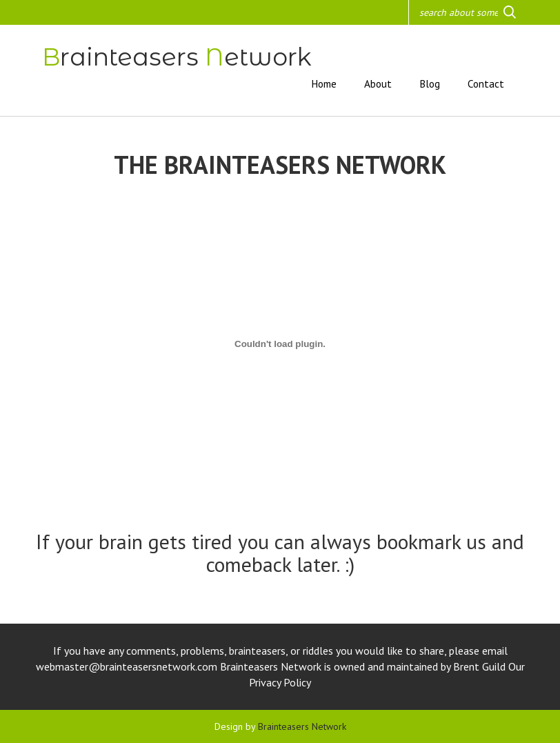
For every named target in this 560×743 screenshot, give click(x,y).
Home (324, 83)
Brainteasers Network (302, 726)
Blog (430, 83)
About (378, 83)
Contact (486, 83)
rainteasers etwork (177, 57)
